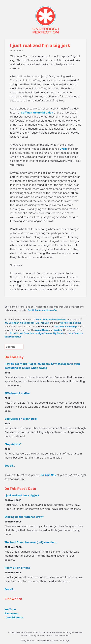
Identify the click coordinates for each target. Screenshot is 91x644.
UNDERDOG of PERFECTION (45, 17)
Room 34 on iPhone (17, 568)
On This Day (42, 323)
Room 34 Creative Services (51, 319)
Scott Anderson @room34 (42, 310)
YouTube (59, 326)
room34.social (14, 617)
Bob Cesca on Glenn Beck (21, 419)
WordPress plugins (71, 323)
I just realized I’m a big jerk (22, 495)
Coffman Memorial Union (37, 113)
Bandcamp (71, 326)
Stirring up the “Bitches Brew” (24, 517)
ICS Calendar (12, 323)
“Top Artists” (13, 444)
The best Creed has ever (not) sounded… (31, 542)
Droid (63, 149)
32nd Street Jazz (19, 333)
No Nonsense (27, 323)
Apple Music (42, 330)
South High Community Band (46, 333)
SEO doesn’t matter (17, 393)
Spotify (58, 330)
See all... (10, 466)
